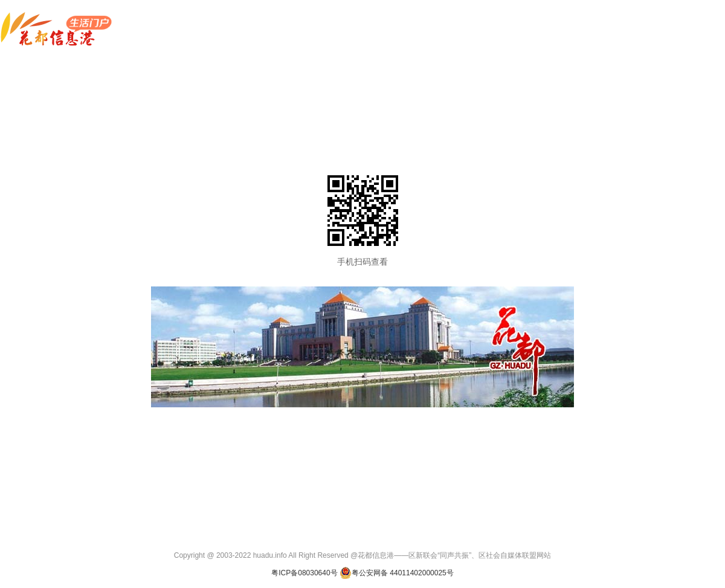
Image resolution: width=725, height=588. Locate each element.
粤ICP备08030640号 (304, 573)
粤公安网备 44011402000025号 (397, 573)
